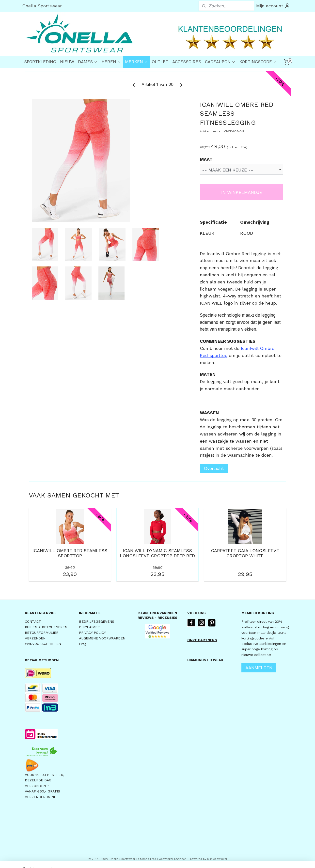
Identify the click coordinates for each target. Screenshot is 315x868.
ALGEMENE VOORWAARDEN (102, 638)
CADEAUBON (220, 62)
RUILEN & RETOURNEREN (46, 627)
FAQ (82, 644)
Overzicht (214, 468)
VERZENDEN (35, 638)
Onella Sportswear (42, 6)
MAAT (206, 159)
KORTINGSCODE (258, 62)
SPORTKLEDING (40, 62)
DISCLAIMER (89, 627)
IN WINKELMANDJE (242, 192)
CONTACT (33, 621)
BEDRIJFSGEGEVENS (97, 621)
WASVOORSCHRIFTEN (43, 644)
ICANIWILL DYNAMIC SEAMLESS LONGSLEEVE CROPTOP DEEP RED (157, 553)
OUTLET (160, 62)
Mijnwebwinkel (217, 859)
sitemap (144, 859)
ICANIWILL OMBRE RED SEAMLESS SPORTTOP (70, 553)
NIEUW (67, 62)
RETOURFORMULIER (42, 633)
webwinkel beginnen (173, 859)
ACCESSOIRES (187, 62)
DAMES (88, 62)
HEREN (111, 62)
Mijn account (273, 6)
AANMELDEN (259, 668)
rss (154, 859)
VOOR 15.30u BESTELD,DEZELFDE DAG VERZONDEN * (45, 780)
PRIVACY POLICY (92, 633)
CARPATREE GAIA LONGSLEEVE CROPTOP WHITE (245, 553)
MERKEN (136, 62)
